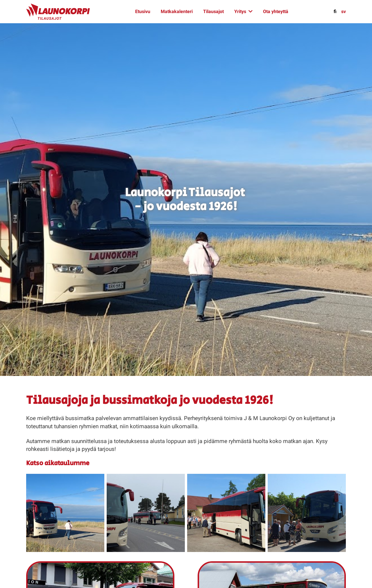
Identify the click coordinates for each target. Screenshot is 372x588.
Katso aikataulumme (58, 463)
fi (335, 11)
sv (344, 11)
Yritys (240, 11)
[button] (65, 513)
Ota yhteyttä (276, 11)
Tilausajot (213, 11)
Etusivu (143, 11)
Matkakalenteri (177, 11)
